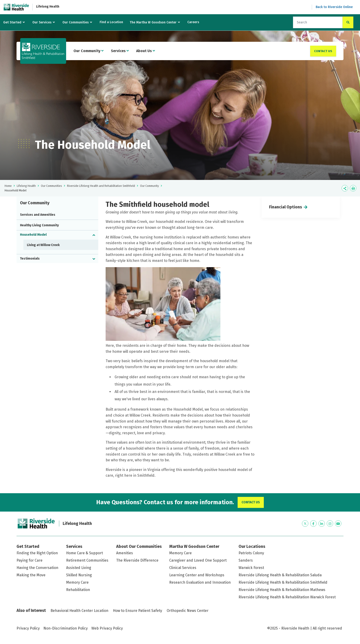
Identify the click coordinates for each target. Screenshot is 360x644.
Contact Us (323, 51)
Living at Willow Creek (43, 245)
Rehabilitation (78, 590)
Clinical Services (183, 568)
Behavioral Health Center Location (79, 611)
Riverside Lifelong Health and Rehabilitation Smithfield (101, 186)
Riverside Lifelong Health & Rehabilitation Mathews (282, 590)
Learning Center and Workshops (197, 575)
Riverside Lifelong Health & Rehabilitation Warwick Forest (287, 597)
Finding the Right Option (37, 553)
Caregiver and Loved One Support (198, 560)
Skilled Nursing (79, 575)
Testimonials (30, 259)
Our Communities (76, 22)
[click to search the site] (348, 22)
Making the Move (31, 575)
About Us (146, 51)
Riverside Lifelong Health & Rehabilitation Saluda (280, 575)
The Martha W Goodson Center (153, 22)
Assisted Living (79, 568)
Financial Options (285, 207)
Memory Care (77, 582)
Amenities (125, 553)
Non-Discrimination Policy (66, 628)
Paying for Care (30, 560)
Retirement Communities (87, 560)
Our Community (89, 51)
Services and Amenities (38, 215)
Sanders (246, 560)
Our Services (42, 22)
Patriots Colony (251, 553)
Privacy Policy (28, 628)
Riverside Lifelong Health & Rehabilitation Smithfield (283, 582)
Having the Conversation (37, 568)
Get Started (12, 22)
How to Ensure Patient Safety (138, 611)
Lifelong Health (48, 7)
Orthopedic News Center (188, 611)
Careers (193, 22)
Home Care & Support (84, 553)
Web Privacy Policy (107, 628)
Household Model (33, 235)
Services (120, 51)
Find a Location (111, 22)
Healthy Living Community (39, 225)
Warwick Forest (251, 568)
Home (8, 186)
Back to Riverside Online (334, 7)
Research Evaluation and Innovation (200, 582)
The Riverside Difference (137, 560)
